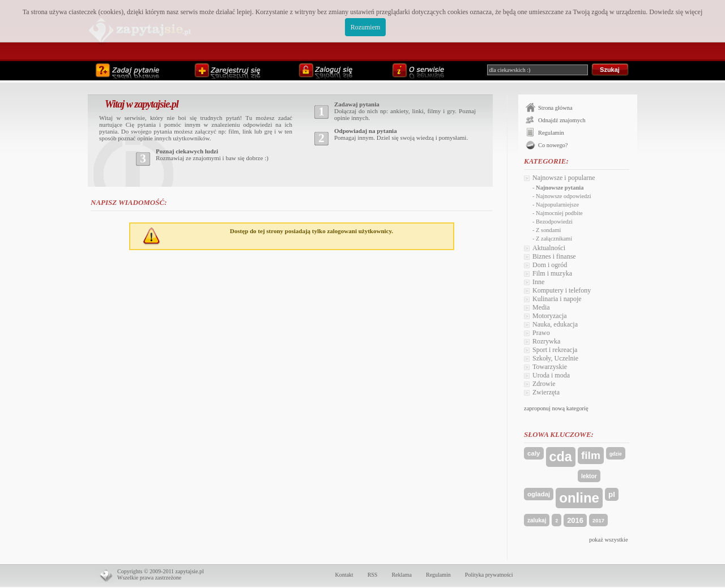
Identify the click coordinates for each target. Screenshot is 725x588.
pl (612, 494)
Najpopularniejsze (557, 205)
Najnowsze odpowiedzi (564, 196)
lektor (589, 476)
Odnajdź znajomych (562, 120)
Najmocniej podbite (559, 213)
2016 (575, 520)
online (579, 498)
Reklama (402, 575)
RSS (373, 575)
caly (534, 453)
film (591, 455)
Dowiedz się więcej (676, 12)
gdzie (616, 454)
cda (561, 457)
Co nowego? (553, 145)
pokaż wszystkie (609, 540)
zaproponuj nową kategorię (556, 408)
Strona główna (555, 108)
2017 (598, 520)
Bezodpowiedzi (554, 222)
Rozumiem (366, 27)
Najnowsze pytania (560, 188)
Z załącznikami (554, 239)
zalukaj (537, 520)
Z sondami (548, 230)
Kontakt (344, 575)
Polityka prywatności (489, 575)
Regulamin (551, 133)
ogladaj (539, 494)
